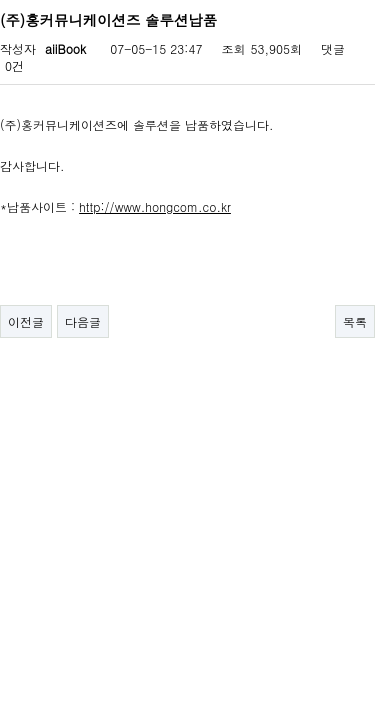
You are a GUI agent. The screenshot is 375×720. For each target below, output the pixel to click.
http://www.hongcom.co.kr (155, 206)
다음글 (83, 321)
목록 (355, 321)
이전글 (26, 321)
